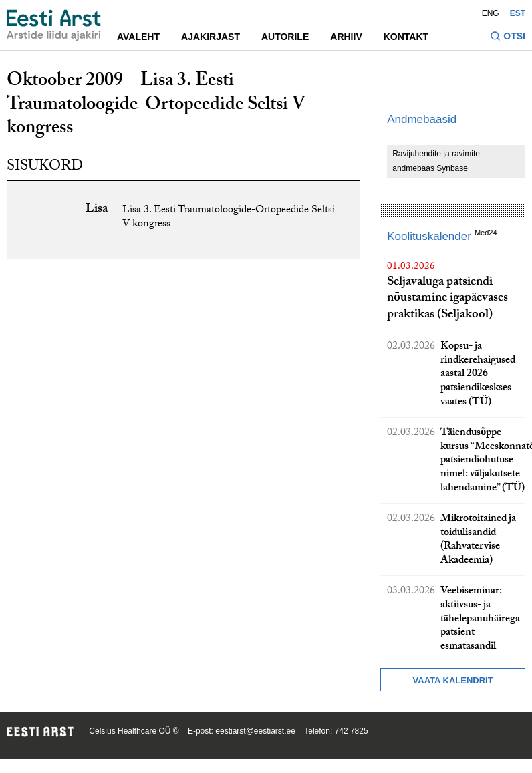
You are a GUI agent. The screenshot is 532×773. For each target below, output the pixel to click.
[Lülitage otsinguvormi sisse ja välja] (508, 38)
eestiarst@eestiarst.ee (255, 731)
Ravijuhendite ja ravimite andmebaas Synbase (436, 161)
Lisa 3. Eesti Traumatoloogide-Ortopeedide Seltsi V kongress (229, 218)
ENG (491, 13)
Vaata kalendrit (453, 680)
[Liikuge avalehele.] (54, 25)
